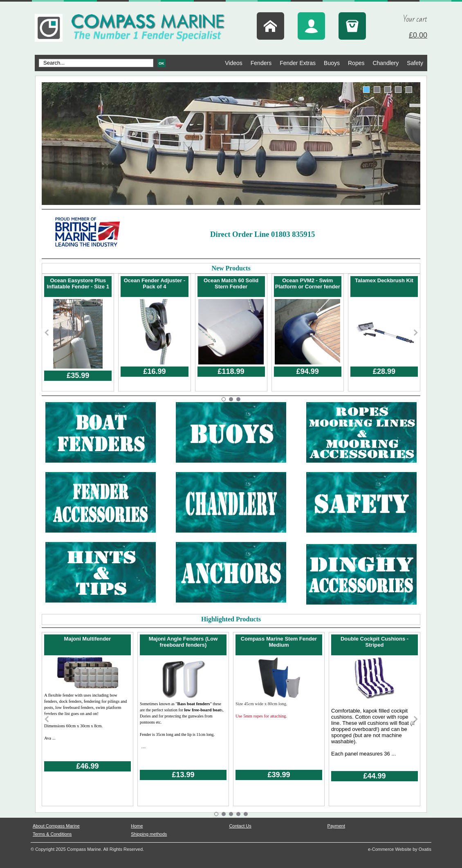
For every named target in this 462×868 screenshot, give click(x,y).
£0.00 (418, 35)
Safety (415, 63)
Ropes (356, 63)
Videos (234, 63)
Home (137, 826)
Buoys (332, 63)
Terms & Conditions (52, 834)
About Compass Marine (56, 826)
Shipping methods (149, 834)
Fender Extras (298, 63)
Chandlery (386, 63)
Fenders (261, 63)
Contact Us (240, 826)
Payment (336, 826)
